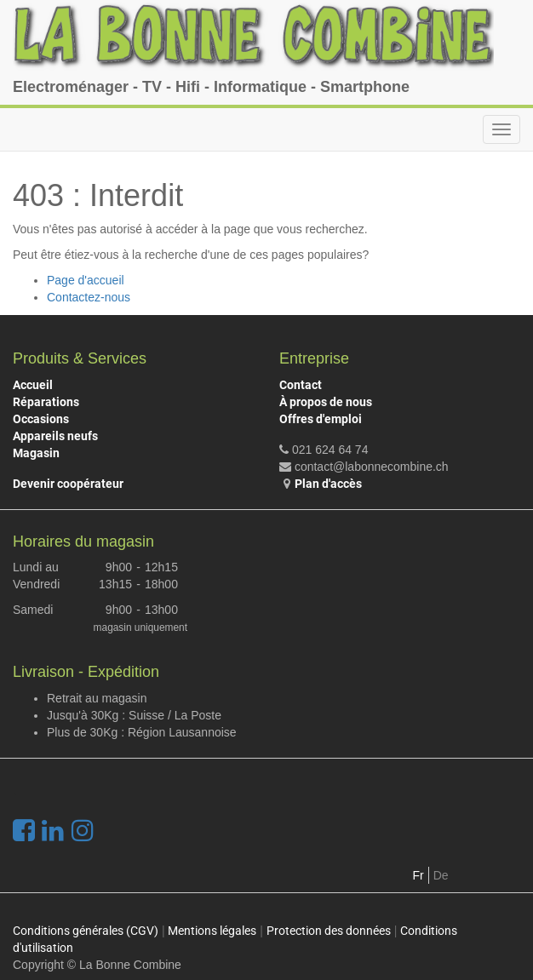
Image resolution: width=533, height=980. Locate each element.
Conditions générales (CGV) (86, 931)
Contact (301, 385)
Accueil (33, 385)
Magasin (36, 453)
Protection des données (329, 931)
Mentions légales (212, 931)
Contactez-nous (89, 297)
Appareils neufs (55, 436)
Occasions (41, 419)
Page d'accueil (86, 280)
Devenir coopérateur (68, 484)
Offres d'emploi (321, 419)
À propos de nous (326, 402)
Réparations (46, 402)
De (441, 875)
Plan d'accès (328, 484)
